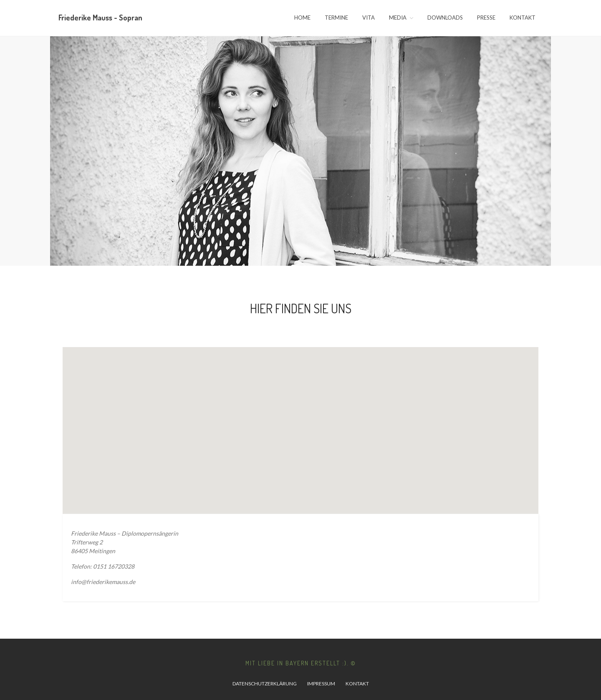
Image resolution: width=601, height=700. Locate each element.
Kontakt (523, 18)
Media (398, 18)
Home (302, 18)
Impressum (321, 684)
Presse (486, 18)
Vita (369, 18)
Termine (336, 18)
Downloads (445, 18)
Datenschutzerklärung (265, 684)
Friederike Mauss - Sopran (100, 18)
